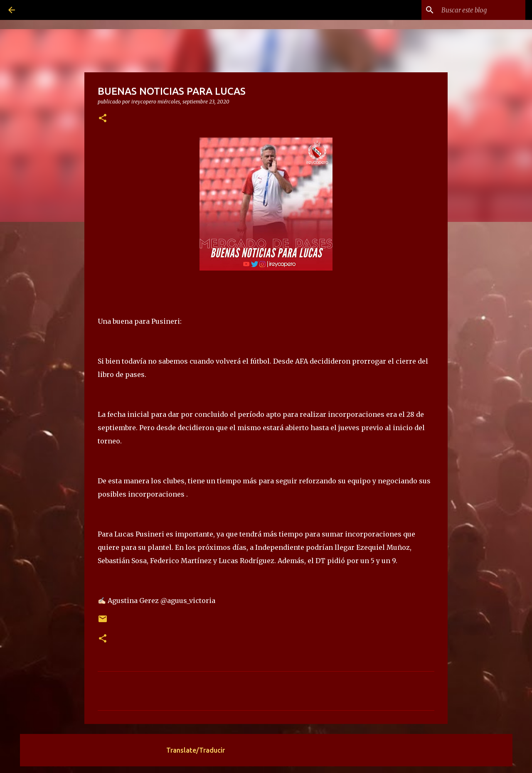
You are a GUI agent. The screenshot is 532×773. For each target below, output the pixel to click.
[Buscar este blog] (482, 10)
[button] (103, 119)
